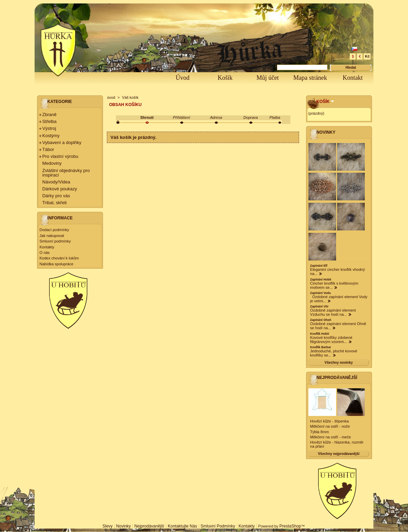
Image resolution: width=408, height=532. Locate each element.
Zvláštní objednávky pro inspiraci (66, 173)
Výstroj (49, 128)
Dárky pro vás (56, 196)
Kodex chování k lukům (59, 258)
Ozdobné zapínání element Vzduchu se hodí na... (333, 312)
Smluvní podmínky (55, 241)
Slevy (107, 526)
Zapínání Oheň (321, 320)
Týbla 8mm (319, 432)
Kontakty (47, 247)
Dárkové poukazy (59, 189)
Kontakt (353, 78)
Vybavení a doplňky (62, 142)
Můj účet (268, 78)
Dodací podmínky (54, 230)
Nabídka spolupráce (56, 264)
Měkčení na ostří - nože (330, 426)
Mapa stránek (310, 78)
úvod (111, 97)
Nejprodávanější (337, 378)
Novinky (326, 132)
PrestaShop (290, 526)
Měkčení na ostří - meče (331, 437)
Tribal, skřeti (54, 203)
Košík (225, 78)
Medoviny (52, 163)
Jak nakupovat (52, 236)
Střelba (49, 121)
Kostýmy (51, 136)
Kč (367, 56)
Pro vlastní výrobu (60, 156)
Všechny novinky (339, 363)
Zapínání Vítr (319, 306)
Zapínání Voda (320, 293)
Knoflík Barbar (321, 347)
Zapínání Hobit (321, 279)
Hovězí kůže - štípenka (330, 421)
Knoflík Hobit (320, 334)
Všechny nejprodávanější (339, 454)
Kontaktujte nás (182, 526)
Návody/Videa (56, 182)
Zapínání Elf (319, 266)
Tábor (48, 149)
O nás (44, 253)
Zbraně (49, 115)
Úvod (183, 78)
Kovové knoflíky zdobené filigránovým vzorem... (331, 340)
